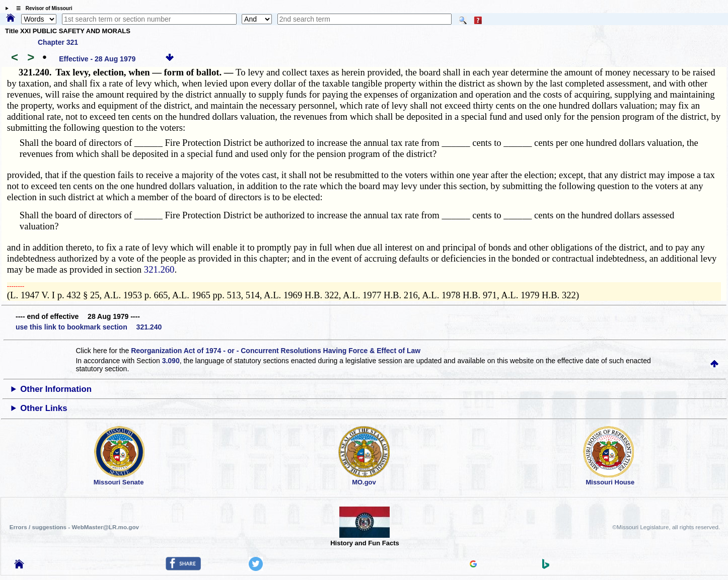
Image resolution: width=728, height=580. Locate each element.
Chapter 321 (58, 42)
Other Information (56, 389)
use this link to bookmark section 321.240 (89, 327)
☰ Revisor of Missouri (42, 8)
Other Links (44, 408)
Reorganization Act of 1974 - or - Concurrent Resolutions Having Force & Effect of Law (276, 351)
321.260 (159, 269)
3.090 (171, 361)
